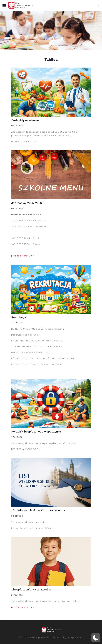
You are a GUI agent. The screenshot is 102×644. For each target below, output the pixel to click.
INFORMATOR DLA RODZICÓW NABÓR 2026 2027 (38, 341)
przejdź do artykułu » (23, 256)
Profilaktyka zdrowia (25, 120)
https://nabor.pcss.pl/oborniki (47, 329)
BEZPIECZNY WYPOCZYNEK (25, 449)
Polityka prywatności (72, 637)
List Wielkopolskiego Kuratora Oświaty (38, 510)
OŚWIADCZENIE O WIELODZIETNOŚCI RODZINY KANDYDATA (43, 358)
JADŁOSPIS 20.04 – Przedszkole (29, 220)
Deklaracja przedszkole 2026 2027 (30, 352)
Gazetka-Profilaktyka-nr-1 (25, 141)
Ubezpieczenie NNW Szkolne (31, 589)
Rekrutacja (19, 317)
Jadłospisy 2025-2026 (27, 203)
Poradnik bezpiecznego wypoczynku (36, 431)
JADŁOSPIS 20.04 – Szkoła (26, 238)
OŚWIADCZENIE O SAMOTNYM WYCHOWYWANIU (37, 364)
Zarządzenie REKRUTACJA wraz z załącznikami (37, 346)
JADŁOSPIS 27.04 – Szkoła (26, 244)
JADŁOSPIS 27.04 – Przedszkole (29, 226)
